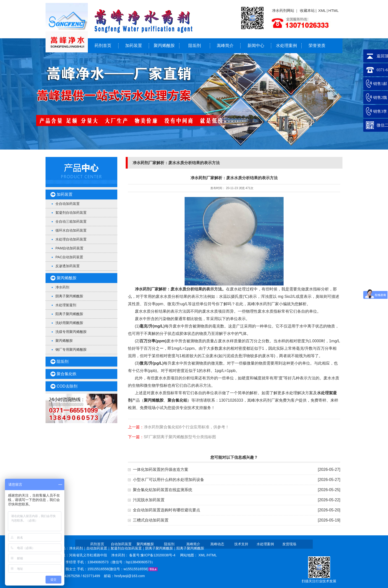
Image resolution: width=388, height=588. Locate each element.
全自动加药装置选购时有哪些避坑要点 (167, 510)
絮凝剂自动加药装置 (71, 213)
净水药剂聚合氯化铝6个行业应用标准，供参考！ (186, 427)
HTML (334, 11)
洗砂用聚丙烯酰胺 (69, 323)
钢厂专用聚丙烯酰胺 (71, 349)
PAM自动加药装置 (69, 248)
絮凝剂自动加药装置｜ (128, 548)
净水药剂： (120, 555)
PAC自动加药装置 (69, 257)
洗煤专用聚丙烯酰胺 (71, 332)
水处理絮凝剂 (66, 305)
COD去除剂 (67, 386)
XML (322, 11)
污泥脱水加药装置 (149, 500)
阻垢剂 (195, 46)
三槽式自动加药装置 (151, 520)
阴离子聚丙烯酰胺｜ (161, 548)
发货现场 (289, 544)
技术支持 (241, 544)
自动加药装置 (121, 544)
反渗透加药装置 (68, 266)
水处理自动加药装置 (71, 239)
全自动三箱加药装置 (71, 221)
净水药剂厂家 (147, 289)
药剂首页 (103, 46)
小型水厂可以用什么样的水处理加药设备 (169, 480)
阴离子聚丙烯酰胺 (69, 296)
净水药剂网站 (283, 11)
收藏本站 (307, 11)
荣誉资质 (317, 46)
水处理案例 (286, 46)
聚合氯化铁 (67, 374)
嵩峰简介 (225, 46)
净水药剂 (62, 287)
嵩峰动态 (217, 544)
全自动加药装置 (68, 204)
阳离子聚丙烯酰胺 (69, 314)
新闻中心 (256, 46)
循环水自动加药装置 (71, 230)
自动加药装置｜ (98, 548)
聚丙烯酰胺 (164, 46)
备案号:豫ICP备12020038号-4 (153, 555)
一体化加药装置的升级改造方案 (161, 469)
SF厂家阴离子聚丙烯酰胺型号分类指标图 (180, 437)
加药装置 (134, 46)
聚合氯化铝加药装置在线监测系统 (163, 490)
